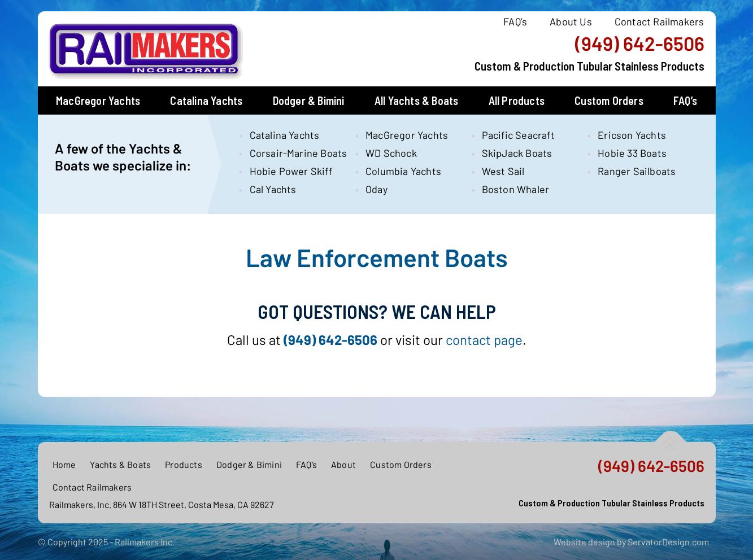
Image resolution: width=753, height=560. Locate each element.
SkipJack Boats (517, 153)
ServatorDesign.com (668, 542)
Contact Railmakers (660, 21)
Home (64, 464)
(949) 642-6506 (640, 43)
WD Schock (391, 153)
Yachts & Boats (120, 464)
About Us (571, 21)
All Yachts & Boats (417, 100)
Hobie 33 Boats (632, 153)
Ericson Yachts (632, 135)
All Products (517, 100)
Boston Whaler (516, 189)
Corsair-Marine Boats (293, 153)
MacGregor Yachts (98, 100)
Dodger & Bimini (309, 100)
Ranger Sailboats (637, 171)
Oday (377, 189)
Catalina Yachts (206, 100)
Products (184, 464)
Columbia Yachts (403, 171)
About (343, 464)
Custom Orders (609, 100)
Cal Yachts (273, 189)
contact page (484, 340)
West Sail (503, 171)
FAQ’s (515, 21)
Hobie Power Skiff (291, 171)
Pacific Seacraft (518, 135)
